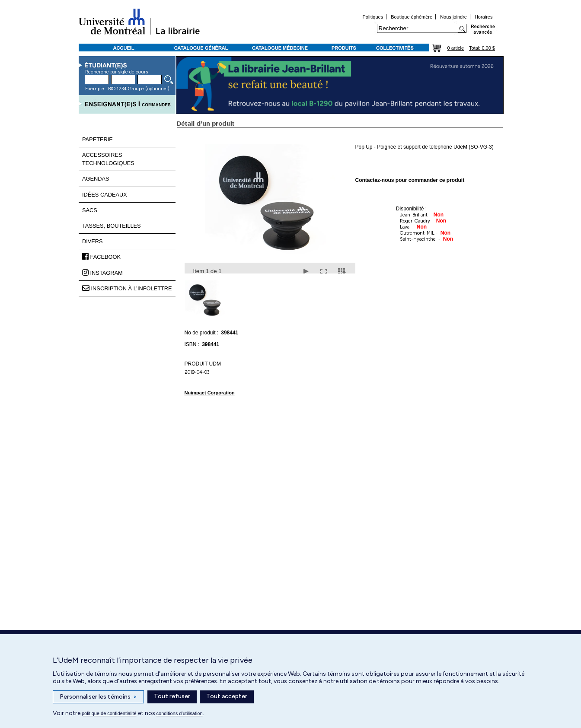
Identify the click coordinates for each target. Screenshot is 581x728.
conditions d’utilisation (180, 713)
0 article (456, 48)
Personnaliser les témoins (98, 697)
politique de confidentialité (109, 713)
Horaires (484, 17)
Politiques (373, 17)
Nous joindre (453, 17)
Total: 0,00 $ (482, 48)
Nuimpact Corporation (210, 393)
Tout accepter (227, 696)
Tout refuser (172, 696)
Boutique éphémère (412, 17)
